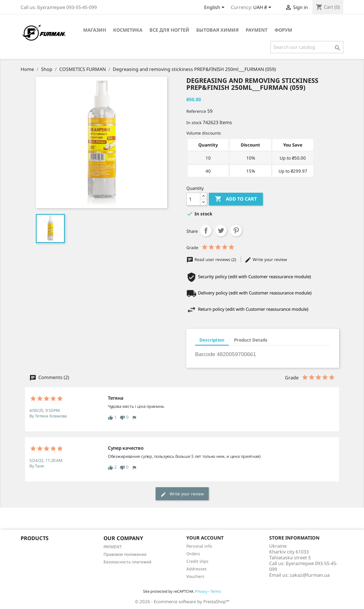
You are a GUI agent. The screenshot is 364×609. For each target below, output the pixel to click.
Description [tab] (212, 340)
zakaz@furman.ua (310, 575)
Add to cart (236, 199)
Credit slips (197, 561)
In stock (194, 123)
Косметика (128, 30)
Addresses (197, 569)
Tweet (221, 231)
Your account (205, 538)
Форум (283, 30)
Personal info (199, 546)
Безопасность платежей (127, 562)
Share (206, 231)
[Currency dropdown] (263, 8)
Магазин (95, 30)
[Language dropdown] (215, 8)
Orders (193, 554)
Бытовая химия (217, 30)
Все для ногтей (169, 30)
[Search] (307, 47)
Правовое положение (125, 554)
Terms (216, 591)
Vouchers (195, 576)
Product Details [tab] (251, 340)
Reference (196, 111)
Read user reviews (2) (212, 259)
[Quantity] (193, 199)
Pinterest (236, 231)
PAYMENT (257, 30)
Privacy (201, 591)
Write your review (266, 259)
